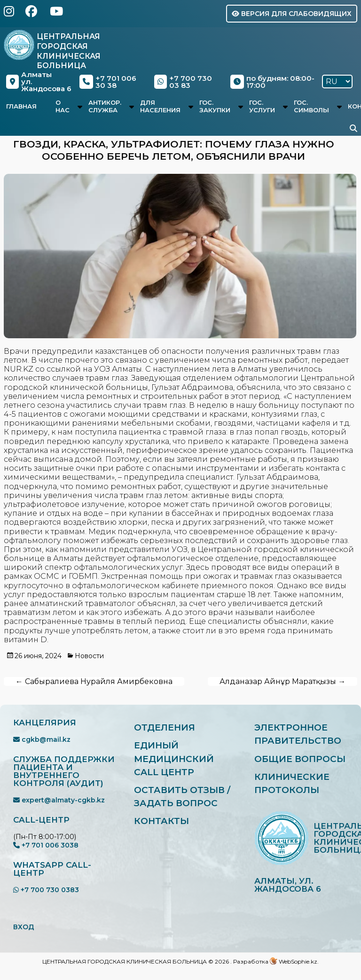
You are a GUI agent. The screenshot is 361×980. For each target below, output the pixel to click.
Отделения (165, 727)
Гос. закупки (215, 106)
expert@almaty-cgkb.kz (59, 800)
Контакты (162, 822)
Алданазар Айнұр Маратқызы (283, 681)
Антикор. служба (105, 106)
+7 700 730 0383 (46, 890)
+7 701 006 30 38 (108, 82)
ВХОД (24, 927)
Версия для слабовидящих (292, 14)
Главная (21, 106)
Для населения (160, 106)
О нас (63, 106)
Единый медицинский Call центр (174, 759)
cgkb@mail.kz (42, 739)
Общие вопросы (300, 759)
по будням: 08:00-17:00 (272, 82)
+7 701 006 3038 (46, 845)
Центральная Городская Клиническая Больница (69, 51)
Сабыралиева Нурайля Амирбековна (94, 681)
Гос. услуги (262, 106)
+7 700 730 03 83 (183, 82)
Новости (89, 656)
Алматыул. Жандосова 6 (39, 82)
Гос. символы (311, 106)
